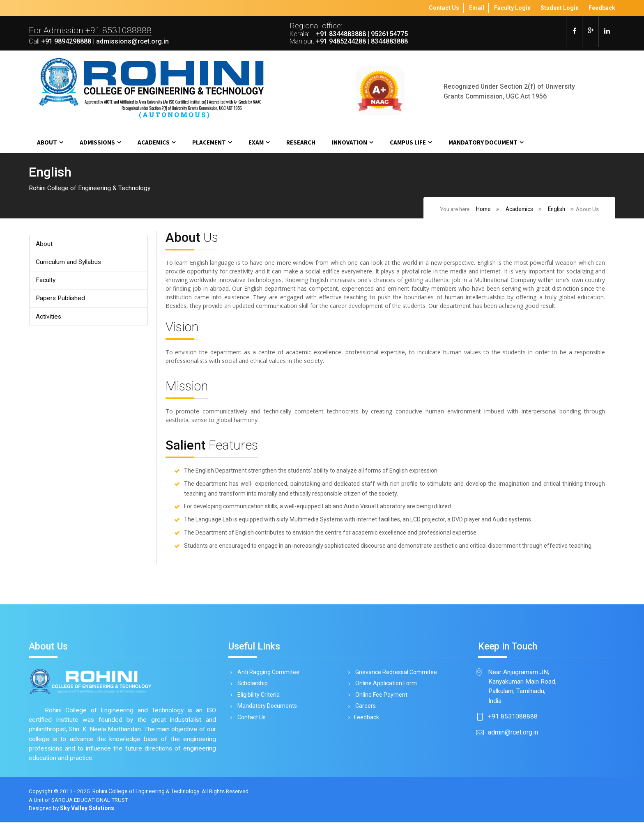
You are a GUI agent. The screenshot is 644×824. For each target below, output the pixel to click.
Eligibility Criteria (257, 697)
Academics (154, 142)
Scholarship (251, 685)
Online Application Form (385, 685)
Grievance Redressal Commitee (395, 673)
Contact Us (250, 721)
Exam (256, 142)
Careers (364, 709)
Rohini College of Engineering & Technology (147, 793)
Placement (209, 142)
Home (483, 209)
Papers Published (61, 299)
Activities (49, 317)
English (557, 209)
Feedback (366, 721)
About (47, 142)
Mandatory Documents (266, 709)
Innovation (350, 142)
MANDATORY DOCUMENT (483, 142)
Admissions (97, 142)
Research (301, 142)
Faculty (46, 281)
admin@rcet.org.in (513, 734)
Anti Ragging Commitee (267, 673)
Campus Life (408, 142)
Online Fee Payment (380, 697)
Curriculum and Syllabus (69, 263)
